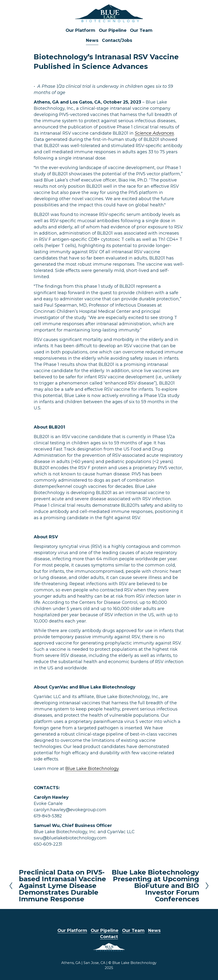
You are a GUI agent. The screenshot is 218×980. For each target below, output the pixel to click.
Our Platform (80, 30)
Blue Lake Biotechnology (92, 768)
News (92, 40)
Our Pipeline (113, 30)
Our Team (141, 30)
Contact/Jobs (117, 40)
